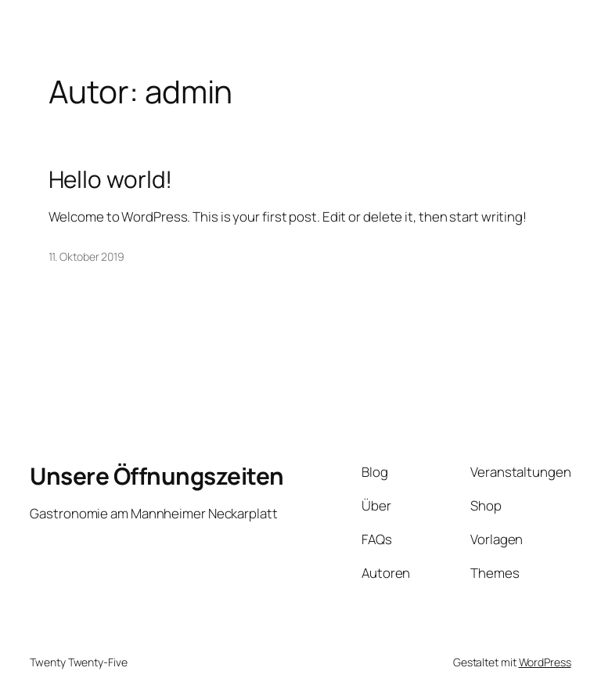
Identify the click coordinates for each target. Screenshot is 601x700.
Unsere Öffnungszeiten (157, 476)
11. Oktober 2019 (86, 256)
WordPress (545, 662)
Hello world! (111, 179)
